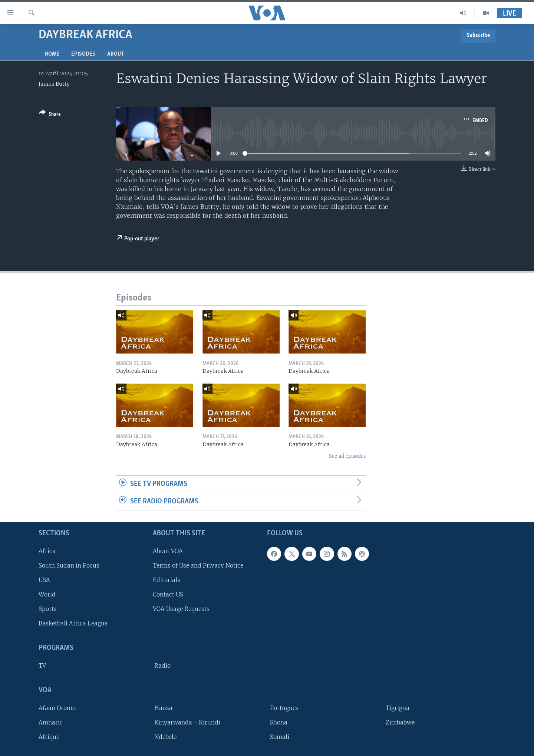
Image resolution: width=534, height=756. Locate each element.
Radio (162, 666)
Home (52, 54)
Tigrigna (398, 708)
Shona (279, 722)
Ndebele (165, 737)
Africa (47, 551)
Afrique (49, 737)
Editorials (167, 580)
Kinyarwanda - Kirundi (187, 722)
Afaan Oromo (57, 708)
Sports (48, 609)
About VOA (168, 551)
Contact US (168, 594)
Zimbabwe (400, 722)
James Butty (54, 84)
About (116, 54)
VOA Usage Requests (181, 609)
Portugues (284, 708)
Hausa (163, 708)
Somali (280, 737)
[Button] (50, 115)
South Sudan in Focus (69, 566)
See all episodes (347, 456)
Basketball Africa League (73, 623)
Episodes (83, 54)
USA (44, 580)
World (47, 594)
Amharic (51, 722)
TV (42, 666)
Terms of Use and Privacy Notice (198, 566)
